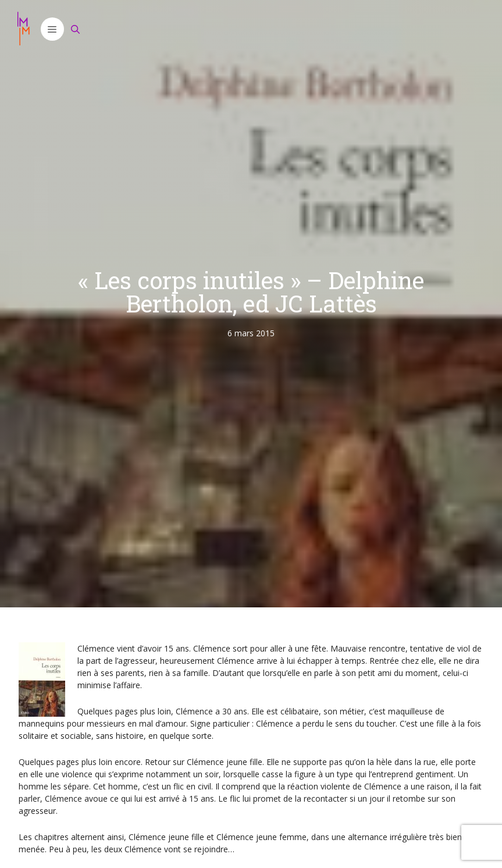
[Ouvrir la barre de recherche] (76, 29)
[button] (52, 29)
